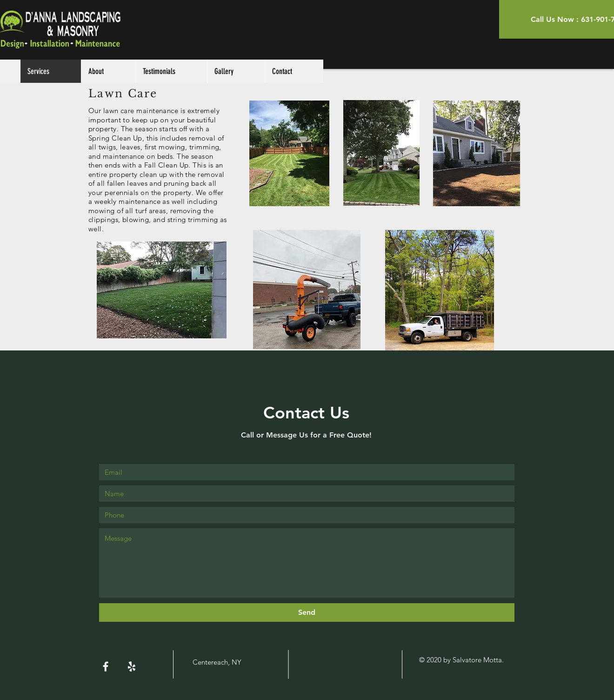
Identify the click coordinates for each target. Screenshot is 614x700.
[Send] (307, 612)
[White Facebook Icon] (106, 666)
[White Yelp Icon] (132, 666)
